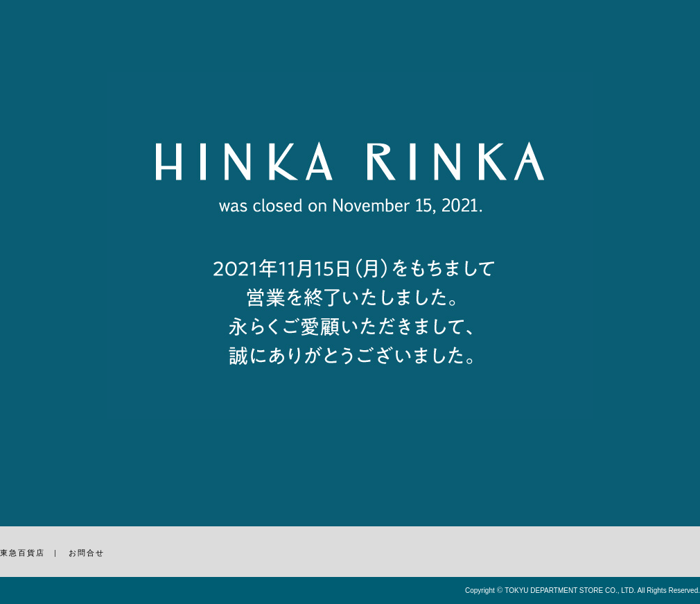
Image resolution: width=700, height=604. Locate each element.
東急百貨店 (23, 553)
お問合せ (87, 553)
